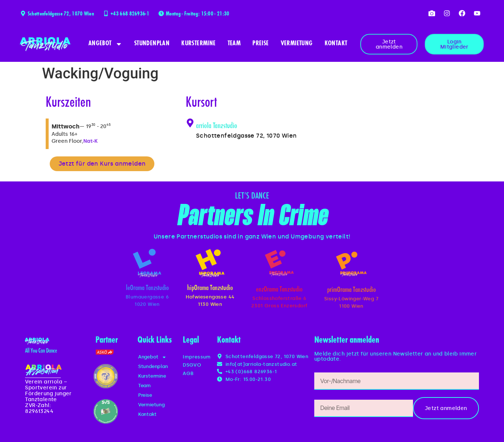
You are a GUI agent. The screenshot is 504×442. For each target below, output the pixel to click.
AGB (188, 373)
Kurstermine (198, 44)
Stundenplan (152, 44)
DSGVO (192, 365)
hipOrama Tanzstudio (210, 288)
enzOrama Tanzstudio (279, 290)
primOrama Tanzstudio (351, 290)
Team (234, 44)
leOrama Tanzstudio (147, 288)
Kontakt (336, 44)
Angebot (105, 44)
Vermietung (297, 44)
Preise (260, 44)
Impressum (197, 357)
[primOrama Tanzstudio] (351, 264)
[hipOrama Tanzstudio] (210, 263)
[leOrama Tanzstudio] (147, 263)
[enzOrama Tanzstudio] (279, 263)
